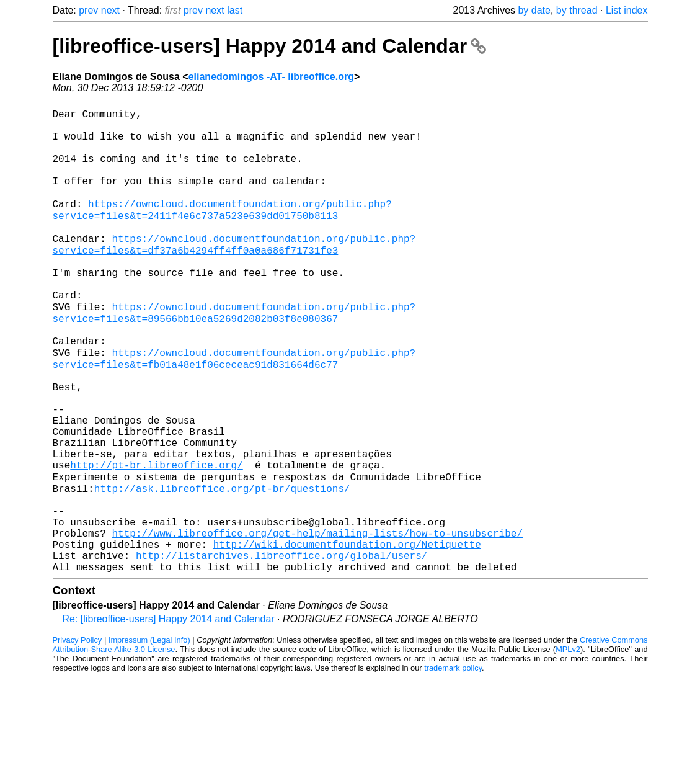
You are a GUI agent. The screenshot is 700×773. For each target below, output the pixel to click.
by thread (577, 10)
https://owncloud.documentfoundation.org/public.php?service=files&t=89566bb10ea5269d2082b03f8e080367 (234, 355)
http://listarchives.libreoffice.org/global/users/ (281, 648)
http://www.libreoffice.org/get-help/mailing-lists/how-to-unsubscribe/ (317, 621)
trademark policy (453, 763)
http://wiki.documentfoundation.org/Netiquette (347, 635)
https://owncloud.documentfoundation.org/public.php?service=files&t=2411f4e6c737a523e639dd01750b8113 (222, 232)
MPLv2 (568, 745)
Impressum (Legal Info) (149, 735)
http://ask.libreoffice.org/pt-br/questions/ (222, 566)
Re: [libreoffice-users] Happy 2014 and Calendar (169, 714)
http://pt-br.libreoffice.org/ (156, 539)
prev (88, 10)
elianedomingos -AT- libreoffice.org (271, 77)
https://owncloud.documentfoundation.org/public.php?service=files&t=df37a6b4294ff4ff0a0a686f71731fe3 (234, 273)
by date (534, 10)
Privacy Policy (78, 735)
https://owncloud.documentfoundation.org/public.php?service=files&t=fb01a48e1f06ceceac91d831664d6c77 (234, 409)
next (110, 10)
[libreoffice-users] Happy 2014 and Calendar (269, 46)
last (235, 10)
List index (627, 10)
